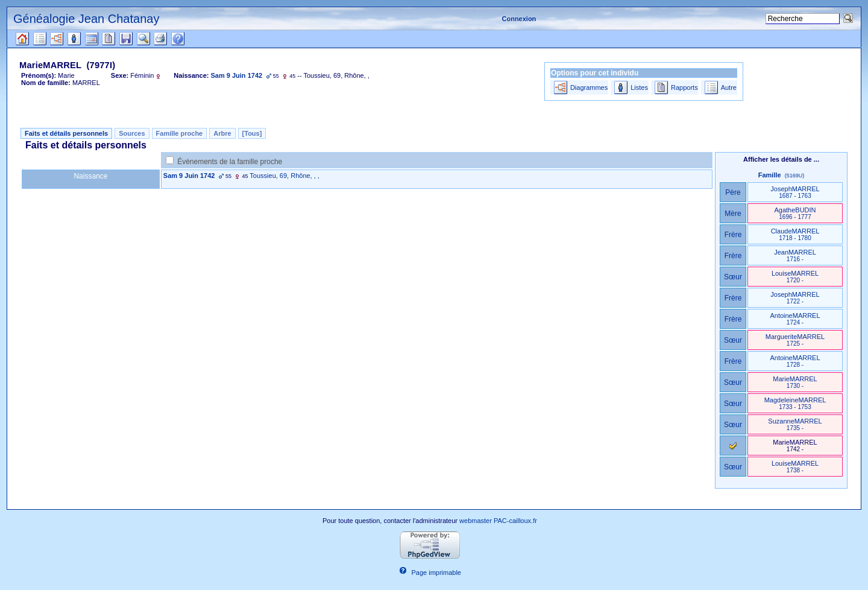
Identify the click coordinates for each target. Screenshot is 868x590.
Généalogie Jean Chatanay (86, 19)
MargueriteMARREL (795, 340)
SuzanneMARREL (795, 424)
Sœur (733, 277)
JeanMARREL (795, 255)
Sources (132, 133)
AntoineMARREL (795, 319)
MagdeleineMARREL (795, 403)
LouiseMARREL (795, 277)
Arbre (222, 133)
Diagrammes (589, 87)
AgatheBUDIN (795, 213)
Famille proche (180, 133)
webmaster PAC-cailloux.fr (498, 521)
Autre (729, 87)
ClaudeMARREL (795, 234)
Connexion (519, 19)
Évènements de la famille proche (230, 162)
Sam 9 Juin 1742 (189, 176)
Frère (733, 235)
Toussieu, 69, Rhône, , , (285, 176)
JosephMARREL (795, 192)
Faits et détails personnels (66, 133)
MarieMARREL (795, 382)
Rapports (684, 87)
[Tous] (252, 133)
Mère (733, 214)
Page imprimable (436, 573)
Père (733, 192)
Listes (639, 87)
